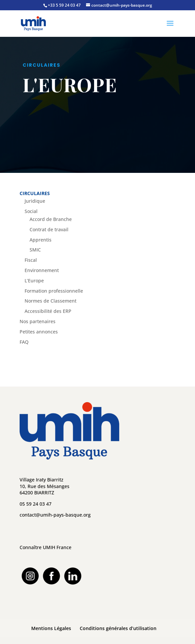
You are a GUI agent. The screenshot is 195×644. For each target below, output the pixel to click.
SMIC (35, 250)
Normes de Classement (50, 301)
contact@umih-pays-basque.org (55, 515)
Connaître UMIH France (46, 547)
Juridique (35, 201)
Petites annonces (39, 332)
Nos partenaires (38, 321)
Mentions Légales (51, 628)
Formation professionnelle (54, 291)
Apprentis (41, 240)
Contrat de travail (49, 229)
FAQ (24, 342)
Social (31, 211)
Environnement (42, 270)
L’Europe (34, 281)
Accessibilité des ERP (48, 311)
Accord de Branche (51, 219)
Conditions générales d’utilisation (118, 628)
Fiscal (31, 260)
